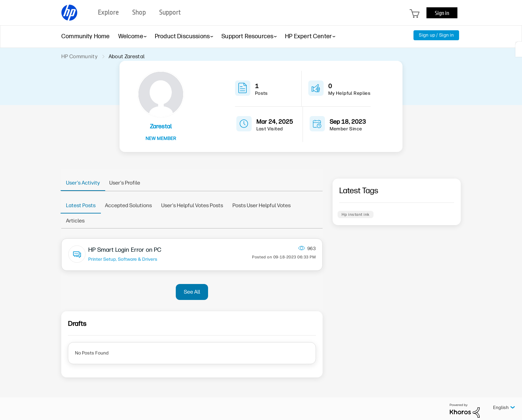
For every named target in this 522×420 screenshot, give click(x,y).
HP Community (79, 56)
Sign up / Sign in (436, 35)
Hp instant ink (356, 214)
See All (192, 292)
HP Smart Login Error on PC (125, 250)
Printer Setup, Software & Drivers (123, 259)
